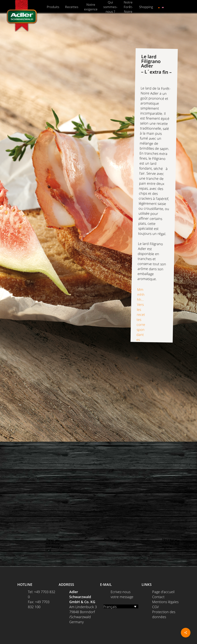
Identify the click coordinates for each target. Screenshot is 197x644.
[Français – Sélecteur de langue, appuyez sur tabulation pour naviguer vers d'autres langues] (121, 606)
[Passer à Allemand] (159, 7)
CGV (155, 607)
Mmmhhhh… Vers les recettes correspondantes (141, 314)
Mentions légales (165, 602)
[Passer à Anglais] (163, 7)
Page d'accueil (163, 592)
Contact (158, 597)
